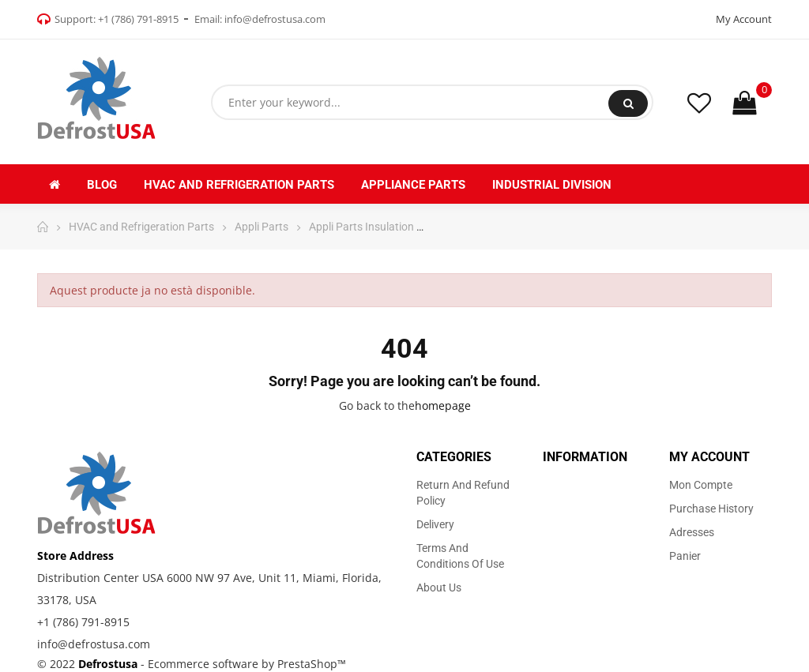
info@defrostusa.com (275, 19)
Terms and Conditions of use (460, 556)
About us (439, 588)
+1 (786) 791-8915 (138, 19)
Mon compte (701, 485)
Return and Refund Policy (463, 493)
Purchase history (711, 509)
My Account (744, 19)
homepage (443, 405)
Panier (685, 556)
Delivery (435, 524)
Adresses (692, 532)
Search (628, 103)
